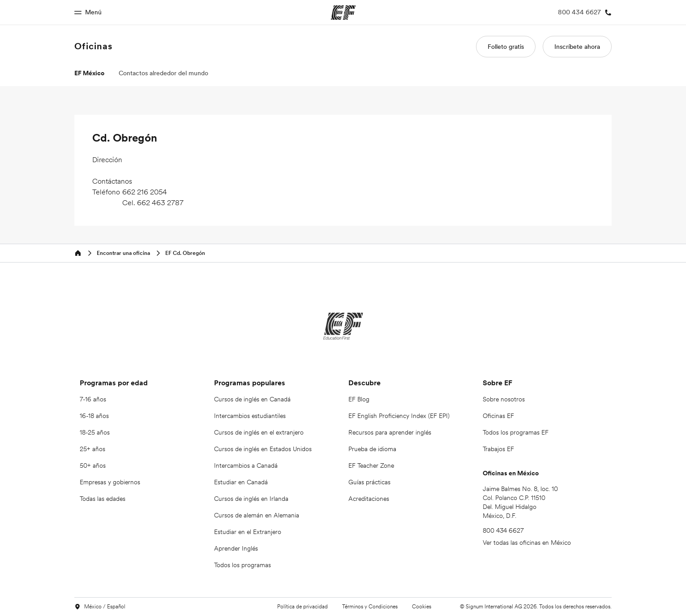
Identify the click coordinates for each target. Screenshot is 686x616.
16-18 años (94, 416)
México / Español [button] (100, 607)
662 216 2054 (145, 192)
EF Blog (359, 399)
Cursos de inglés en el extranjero (259, 432)
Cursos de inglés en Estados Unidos (263, 449)
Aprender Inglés (236, 548)
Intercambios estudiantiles (250, 416)
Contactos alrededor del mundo (163, 73)
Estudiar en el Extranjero (248, 532)
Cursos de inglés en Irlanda (251, 499)
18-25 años (95, 432)
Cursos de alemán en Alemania (257, 515)
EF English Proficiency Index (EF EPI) (399, 416)
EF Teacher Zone (371, 465)
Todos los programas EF (516, 432)
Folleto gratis (506, 47)
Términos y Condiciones (370, 606)
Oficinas (93, 46)
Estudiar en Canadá (241, 482)
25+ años (92, 449)
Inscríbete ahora (577, 47)
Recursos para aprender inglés (390, 432)
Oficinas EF (498, 416)
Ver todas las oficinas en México (527, 543)
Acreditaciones (369, 499)
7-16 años (93, 399)
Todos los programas (242, 565)
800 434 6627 (503, 530)
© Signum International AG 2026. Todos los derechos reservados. (536, 606)
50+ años (93, 465)
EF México (89, 73)
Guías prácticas (369, 482)
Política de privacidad (302, 606)
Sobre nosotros (504, 399)
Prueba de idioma (372, 449)
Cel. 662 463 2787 (153, 202)
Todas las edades (103, 499)
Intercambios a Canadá (246, 465)
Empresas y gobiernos (110, 482)
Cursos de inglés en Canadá (252, 399)
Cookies (422, 606)
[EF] (343, 326)
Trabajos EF (498, 449)
